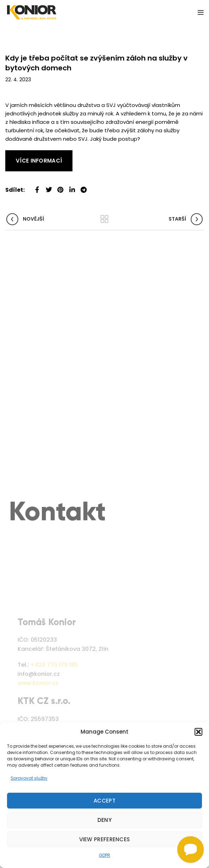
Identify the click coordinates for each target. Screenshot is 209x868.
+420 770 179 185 (54, 689)
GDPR (104, 855)
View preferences (105, 839)
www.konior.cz (38, 707)
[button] (198, 732)
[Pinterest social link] (60, 187)
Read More (19, 154)
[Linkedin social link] (72, 187)
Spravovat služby (29, 778)
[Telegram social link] (84, 187)
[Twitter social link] (49, 187)
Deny (104, 820)
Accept (104, 801)
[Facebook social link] (37, 187)
